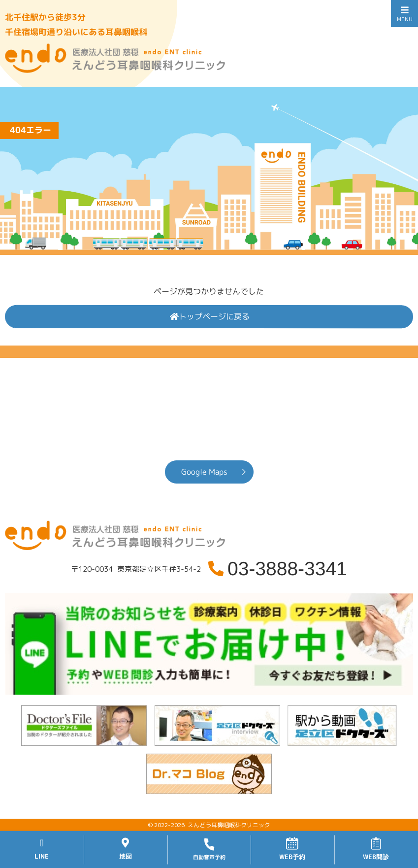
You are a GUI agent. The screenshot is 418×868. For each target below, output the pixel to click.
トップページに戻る (210, 316)
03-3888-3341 (287, 569)
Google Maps (204, 472)
